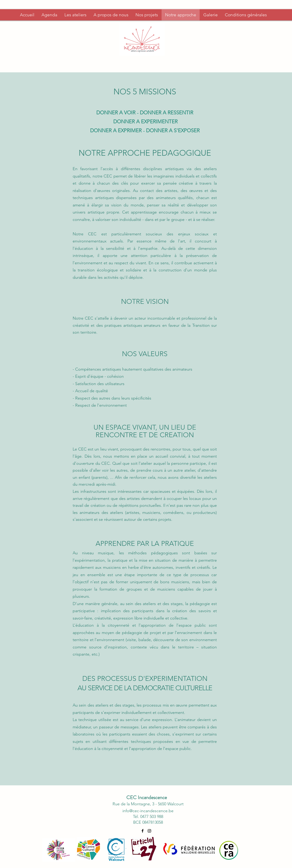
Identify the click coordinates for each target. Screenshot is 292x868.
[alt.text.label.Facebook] (143, 831)
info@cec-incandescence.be (148, 811)
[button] (111, 15)
